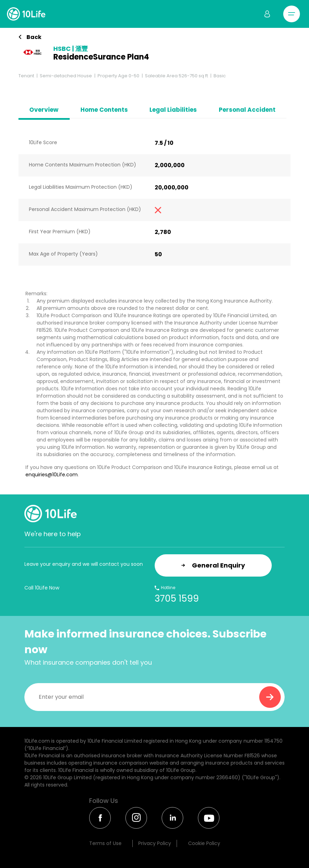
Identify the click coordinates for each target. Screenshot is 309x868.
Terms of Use (105, 843)
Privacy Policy (155, 843)
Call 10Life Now (42, 588)
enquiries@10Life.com (52, 475)
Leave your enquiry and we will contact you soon (84, 564)
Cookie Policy (204, 843)
